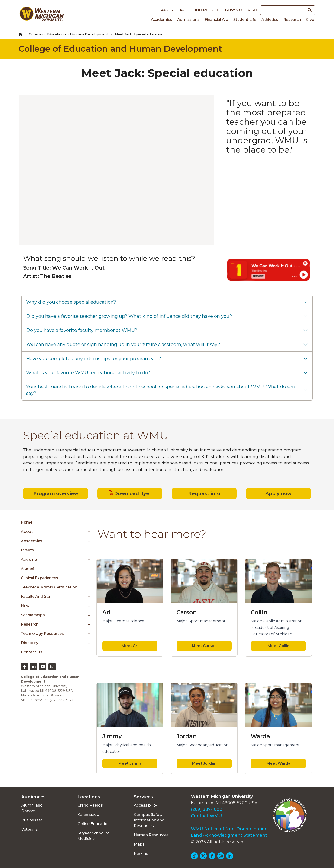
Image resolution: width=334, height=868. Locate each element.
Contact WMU (206, 816)
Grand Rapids (90, 805)
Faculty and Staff (37, 596)
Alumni (27, 569)
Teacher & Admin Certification (49, 587)
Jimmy (112, 736)
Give (310, 20)
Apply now (278, 493)
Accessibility (145, 805)
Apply (167, 10)
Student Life (245, 20)
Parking (141, 854)
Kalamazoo (88, 815)
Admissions (188, 20)
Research (292, 20)
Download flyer (133, 493)
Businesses (32, 820)
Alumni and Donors (32, 808)
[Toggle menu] (87, 532)
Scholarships (33, 615)
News (26, 606)
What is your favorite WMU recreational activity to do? (88, 373)
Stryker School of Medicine (93, 836)
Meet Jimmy (130, 763)
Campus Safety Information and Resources (149, 820)
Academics (162, 20)
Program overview (56, 493)
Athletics (270, 20)
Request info (204, 493)
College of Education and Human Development (69, 34)
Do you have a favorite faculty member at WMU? (82, 330)
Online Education (94, 824)
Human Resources (151, 835)
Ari (106, 612)
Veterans (30, 829)
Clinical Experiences (39, 578)
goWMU (233, 10)
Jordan (187, 736)
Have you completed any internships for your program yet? (94, 359)
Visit (253, 10)
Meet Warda (278, 763)
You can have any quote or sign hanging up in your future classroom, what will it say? (123, 344)
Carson (187, 612)
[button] (310, 10)
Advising (29, 559)
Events (27, 550)
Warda (260, 736)
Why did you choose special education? (71, 302)
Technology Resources (42, 634)
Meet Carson (204, 646)
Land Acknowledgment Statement (229, 835)
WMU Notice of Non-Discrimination (229, 829)
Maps (139, 844)
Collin (259, 612)
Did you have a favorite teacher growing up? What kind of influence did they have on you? (129, 316)
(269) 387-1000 (207, 809)
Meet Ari (130, 646)
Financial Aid (216, 20)
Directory (30, 643)
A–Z (183, 10)
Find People (206, 10)
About (27, 532)
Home (27, 522)
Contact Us (32, 652)
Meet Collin (278, 646)
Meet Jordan (204, 763)
